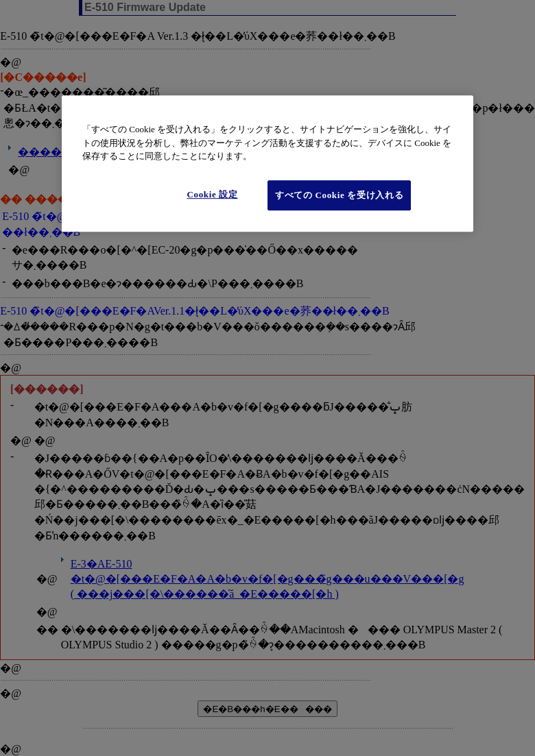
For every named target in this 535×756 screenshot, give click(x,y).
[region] (267, 164)
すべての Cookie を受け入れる (339, 195)
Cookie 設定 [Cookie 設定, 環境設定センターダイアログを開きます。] (212, 194)
